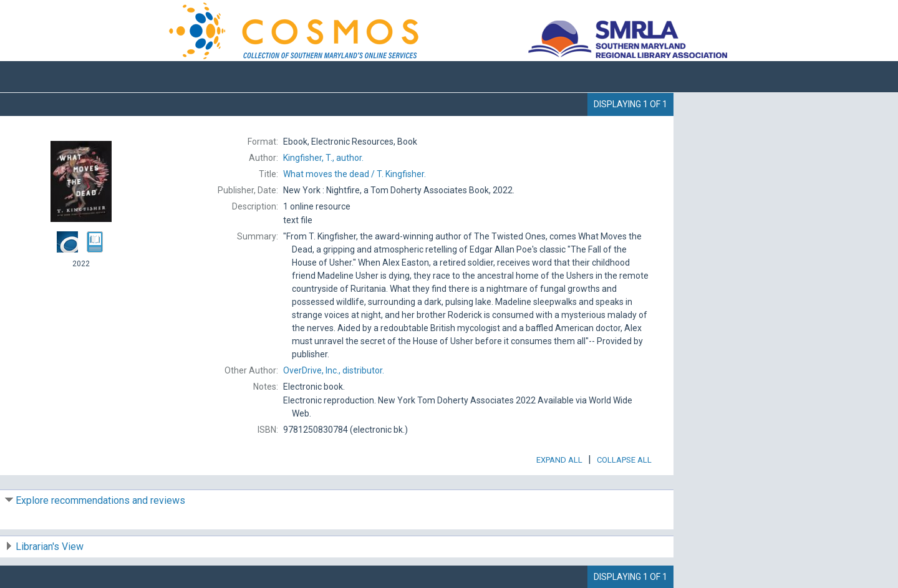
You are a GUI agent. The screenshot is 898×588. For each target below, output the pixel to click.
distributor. (334, 370)
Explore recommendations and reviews (100, 500)
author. (323, 158)
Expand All (559, 460)
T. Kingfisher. (355, 174)
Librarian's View (50, 547)
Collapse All (624, 460)
